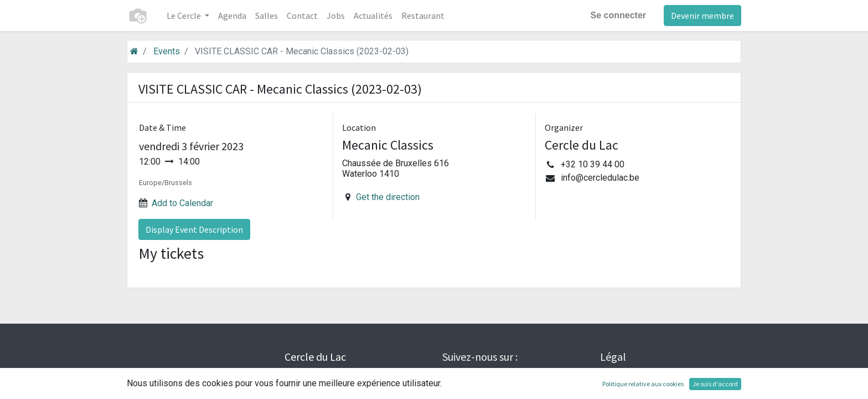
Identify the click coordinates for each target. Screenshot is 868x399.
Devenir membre (702, 16)
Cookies (616, 390)
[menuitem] (232, 16)
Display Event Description (194, 229)
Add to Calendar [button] (182, 203)
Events (167, 51)
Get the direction (388, 197)
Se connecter (618, 15)
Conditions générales (644, 375)
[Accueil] (134, 51)
